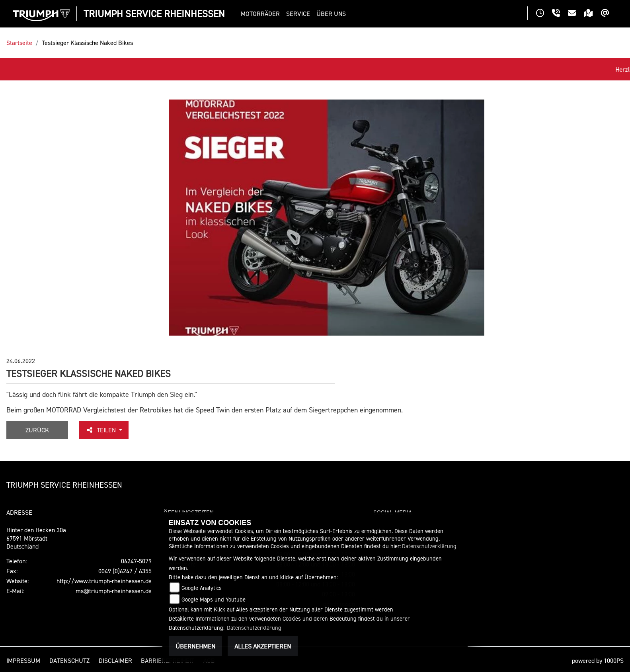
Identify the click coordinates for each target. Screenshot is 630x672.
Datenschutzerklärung (429, 546)
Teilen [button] (101, 430)
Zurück (37, 430)
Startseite (19, 43)
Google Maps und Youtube (214, 599)
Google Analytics (202, 588)
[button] (262, 14)
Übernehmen (195, 646)
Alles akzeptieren (263, 646)
